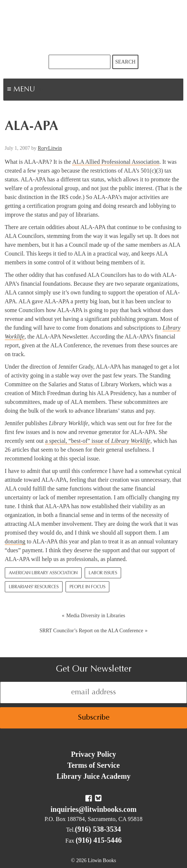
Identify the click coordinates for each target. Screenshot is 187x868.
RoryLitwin (50, 148)
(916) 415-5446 (99, 840)
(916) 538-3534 (98, 829)
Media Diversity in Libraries (96, 616)
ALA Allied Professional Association (116, 162)
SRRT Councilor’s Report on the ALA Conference (91, 631)
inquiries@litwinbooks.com (93, 809)
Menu (46, 90)
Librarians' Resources (34, 587)
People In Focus (87, 587)
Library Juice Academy (93, 776)
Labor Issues (103, 573)
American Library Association (43, 573)
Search (125, 62)
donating (15, 541)
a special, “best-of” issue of (98, 441)
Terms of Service (94, 765)
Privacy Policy (94, 754)
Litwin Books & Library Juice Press (93, 27)
